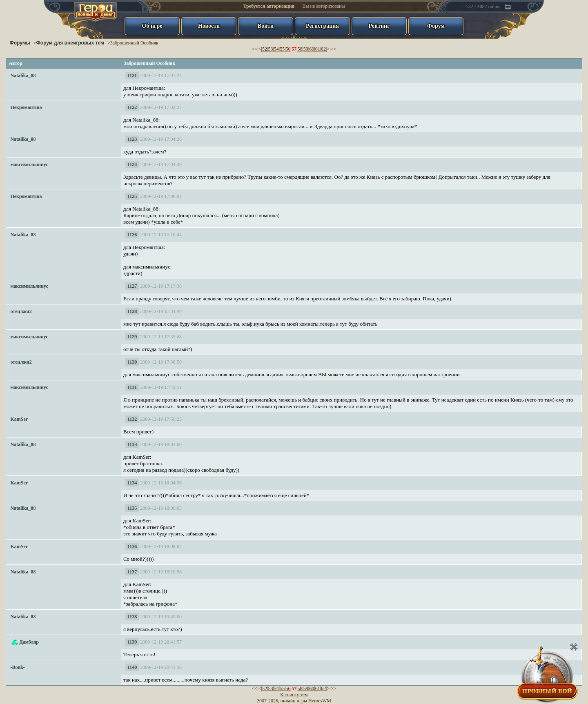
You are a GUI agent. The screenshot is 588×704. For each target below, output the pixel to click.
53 (270, 49)
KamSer (19, 419)
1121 (132, 76)
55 (282, 49)
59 (306, 49)
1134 (132, 483)
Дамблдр (29, 642)
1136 (132, 546)
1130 (132, 362)
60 (312, 49)
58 (300, 49)
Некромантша (26, 107)
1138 (132, 617)
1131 (132, 387)
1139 (132, 642)
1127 (132, 286)
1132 (132, 419)
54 (276, 49)
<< (255, 49)
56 (288, 49)
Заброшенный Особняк (134, 43)
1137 (132, 572)
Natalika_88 (23, 76)
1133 (132, 444)
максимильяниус (29, 164)
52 (265, 49)
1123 (132, 139)
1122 (132, 107)
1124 (132, 164)
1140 (132, 667)
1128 (132, 311)
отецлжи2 (21, 311)
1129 (132, 337)
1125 (132, 196)
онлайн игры (294, 701)
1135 (132, 508)
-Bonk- (17, 667)
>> (334, 49)
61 (318, 49)
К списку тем (294, 695)
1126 (132, 235)
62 (323, 49)
